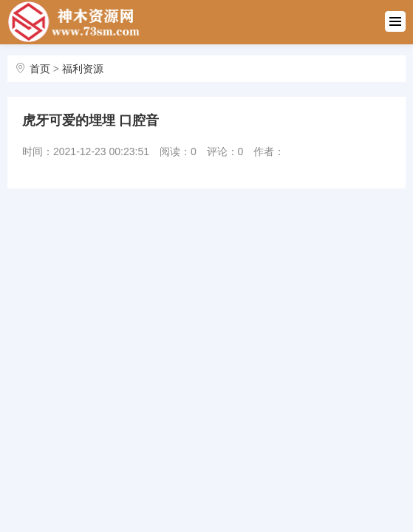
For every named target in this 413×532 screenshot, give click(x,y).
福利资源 (83, 69)
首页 (40, 69)
